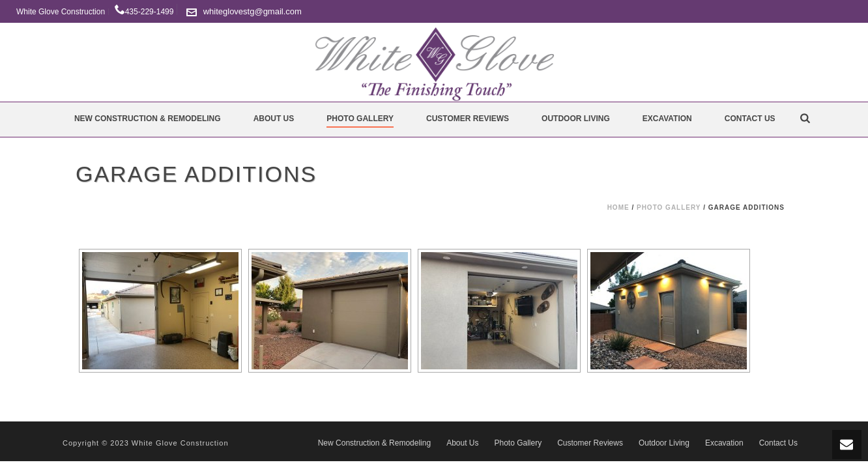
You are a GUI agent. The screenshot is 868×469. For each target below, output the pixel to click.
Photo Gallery (360, 119)
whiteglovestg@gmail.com (253, 11)
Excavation (667, 119)
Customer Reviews (468, 119)
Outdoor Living (576, 119)
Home (618, 207)
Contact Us (750, 119)
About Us (274, 119)
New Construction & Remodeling (148, 119)
